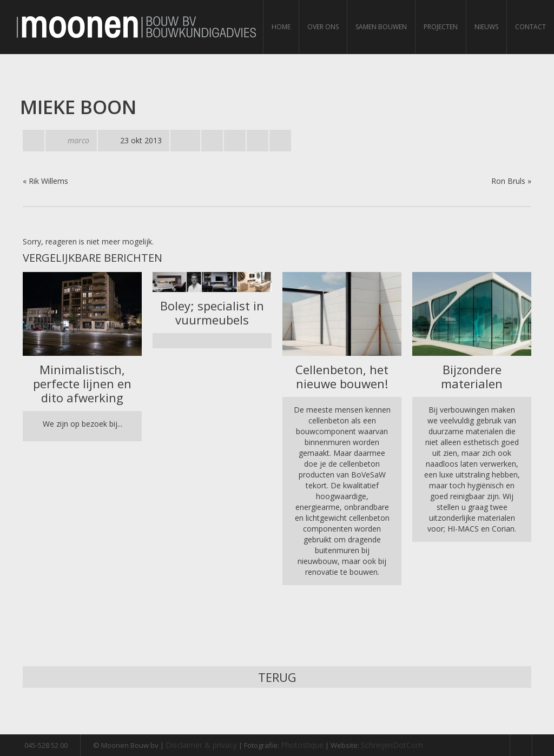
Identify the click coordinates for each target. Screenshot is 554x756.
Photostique (302, 745)
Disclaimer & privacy (201, 745)
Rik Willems (48, 181)
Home (281, 27)
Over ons (323, 27)
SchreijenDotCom (392, 745)
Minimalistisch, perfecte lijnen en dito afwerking (82, 383)
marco (78, 140)
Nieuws (486, 27)
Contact (530, 27)
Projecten (441, 27)
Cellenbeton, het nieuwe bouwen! (342, 376)
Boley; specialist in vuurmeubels (212, 313)
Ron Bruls (508, 181)
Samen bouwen (381, 27)
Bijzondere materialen (472, 376)
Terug (277, 677)
